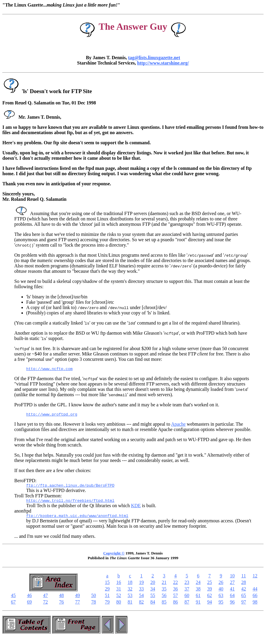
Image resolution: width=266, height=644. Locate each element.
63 (221, 600)
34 (153, 593)
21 (164, 587)
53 (130, 600)
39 (209, 593)
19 (141, 587)
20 (153, 587)
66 (255, 600)
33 (141, 593)
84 (153, 606)
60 (187, 600)
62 (209, 600)
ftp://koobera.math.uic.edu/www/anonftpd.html (77, 520)
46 (29, 600)
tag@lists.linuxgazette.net (154, 58)
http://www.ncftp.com (49, 369)
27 (232, 587)
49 (78, 600)
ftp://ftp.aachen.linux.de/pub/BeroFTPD (70, 488)
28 (244, 587)
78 (93, 606)
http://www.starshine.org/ (163, 63)
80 (119, 606)
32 (130, 593)
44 (255, 593)
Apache (178, 426)
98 (255, 606)
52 (119, 600)
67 (13, 606)
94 (209, 606)
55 (153, 600)
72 (46, 606)
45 (13, 600)
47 (46, 600)
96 (232, 606)
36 (176, 593)
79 (107, 606)
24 (198, 587)
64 (232, 600)
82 (141, 606)
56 (164, 600)
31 (119, 593)
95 (221, 606)
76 (62, 606)
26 (221, 587)
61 (198, 600)
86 (176, 606)
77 (78, 606)
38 (198, 593)
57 (176, 600)
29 (107, 593)
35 (164, 593)
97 (244, 606)
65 (244, 600)
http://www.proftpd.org (52, 416)
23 (187, 587)
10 (232, 580)
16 (119, 587)
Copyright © (114, 558)
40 (221, 593)
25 (209, 587)
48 (62, 600)
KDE (136, 509)
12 (255, 580)
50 (93, 600)
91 (198, 606)
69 (29, 606)
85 (164, 606)
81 (130, 606)
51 (107, 600)
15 (107, 587)
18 (130, 587)
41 (232, 593)
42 (244, 593)
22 (176, 587)
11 (244, 580)
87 (187, 606)
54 (141, 600)
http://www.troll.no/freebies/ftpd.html (70, 504)
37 (187, 593)
